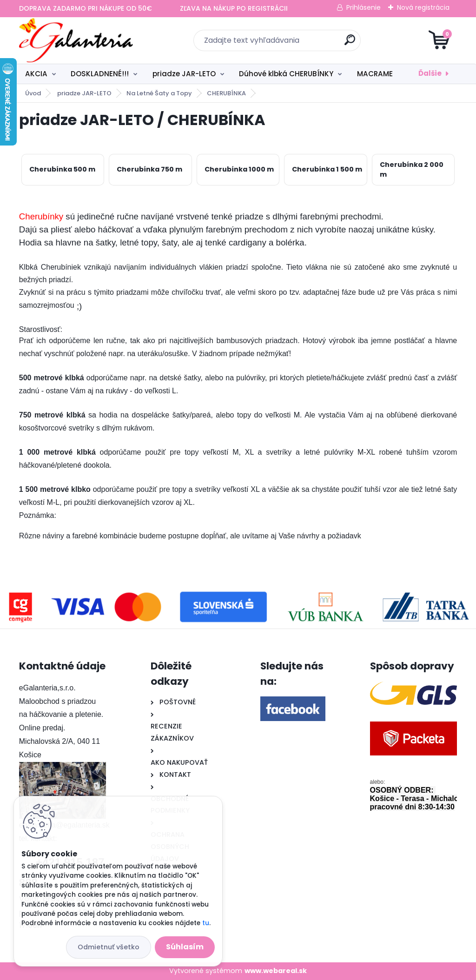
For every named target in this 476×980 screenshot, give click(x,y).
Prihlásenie (364, 7)
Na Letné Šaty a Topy (159, 93)
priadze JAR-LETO (184, 74)
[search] (350, 43)
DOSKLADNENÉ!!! (100, 74)
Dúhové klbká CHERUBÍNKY (286, 74)
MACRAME (375, 74)
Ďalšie (430, 73)
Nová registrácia (423, 7)
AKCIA (36, 74)
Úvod (33, 93)
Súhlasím (185, 947)
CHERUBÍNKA (226, 93)
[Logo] (76, 40)
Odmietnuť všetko (109, 947)
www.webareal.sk (276, 971)
